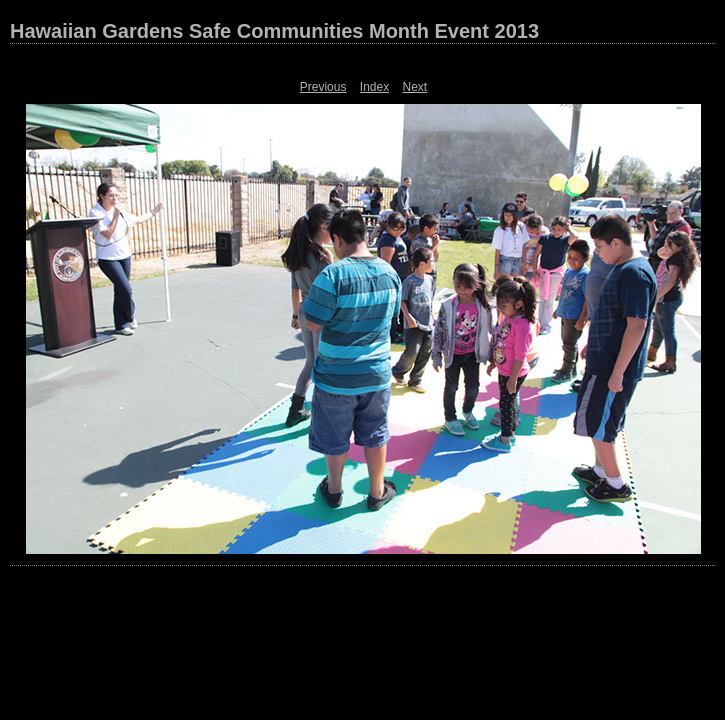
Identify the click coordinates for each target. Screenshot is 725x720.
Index (374, 87)
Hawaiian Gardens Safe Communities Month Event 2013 (274, 31)
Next (415, 87)
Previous (323, 87)
